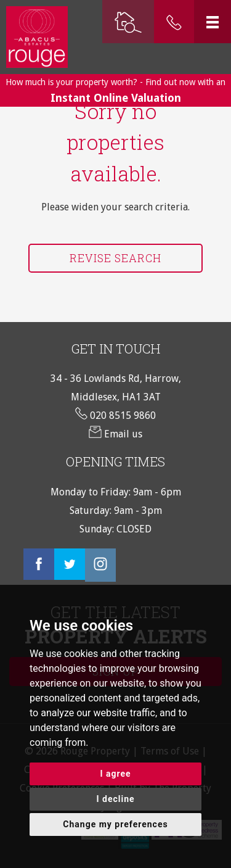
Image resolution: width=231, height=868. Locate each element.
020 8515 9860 (115, 415)
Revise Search (115, 258)
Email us (115, 434)
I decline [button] (115, 799)
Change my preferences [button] (115, 824)
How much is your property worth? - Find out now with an (115, 91)
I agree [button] (115, 774)
